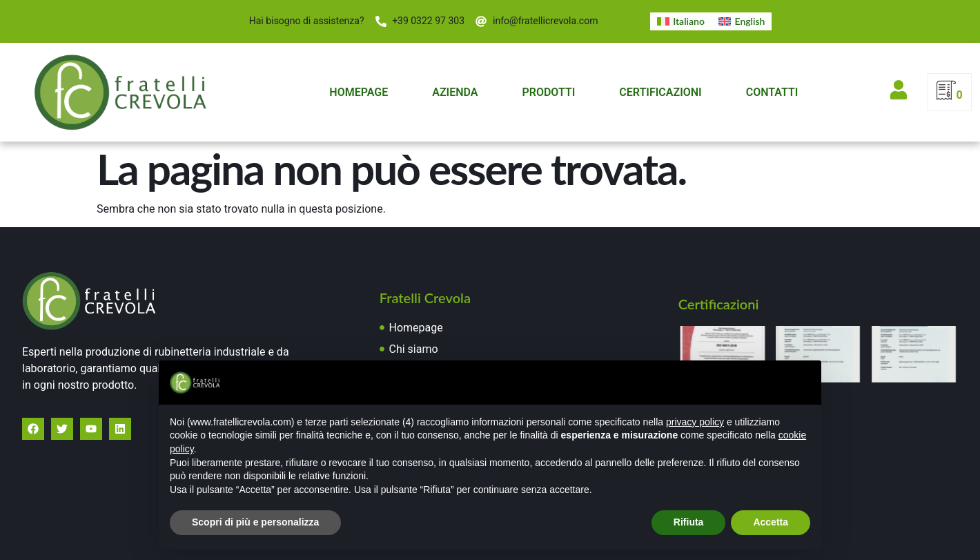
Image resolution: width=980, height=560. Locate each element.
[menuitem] (681, 21)
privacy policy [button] (695, 422)
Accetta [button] (771, 522)
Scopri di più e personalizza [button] (255, 522)
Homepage (359, 92)
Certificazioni (660, 92)
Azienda (455, 92)
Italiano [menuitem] (689, 21)
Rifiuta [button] (689, 522)
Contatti (772, 92)
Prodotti (548, 92)
